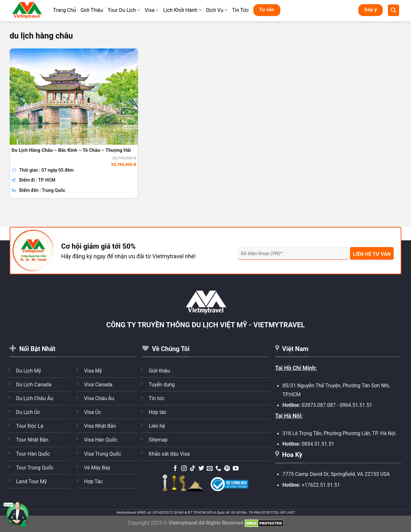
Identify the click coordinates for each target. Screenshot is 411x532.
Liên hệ (157, 426)
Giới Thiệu (92, 10)
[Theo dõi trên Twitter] (201, 469)
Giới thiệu (159, 371)
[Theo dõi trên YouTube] (236, 469)
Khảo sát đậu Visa (169, 454)
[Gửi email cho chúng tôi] (210, 469)
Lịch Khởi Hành (182, 10)
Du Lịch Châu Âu (35, 398)
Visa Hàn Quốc (101, 440)
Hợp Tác (93, 481)
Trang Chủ (65, 10)
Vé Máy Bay (97, 468)
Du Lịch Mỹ (29, 371)
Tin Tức (240, 10)
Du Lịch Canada (34, 385)
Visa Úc (93, 412)
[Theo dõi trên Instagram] (184, 469)
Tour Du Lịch (124, 10)
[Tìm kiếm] (394, 10)
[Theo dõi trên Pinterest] (227, 469)
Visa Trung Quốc (103, 454)
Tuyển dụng (162, 385)
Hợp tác (157, 412)
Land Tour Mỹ (31, 481)
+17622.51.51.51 (321, 485)
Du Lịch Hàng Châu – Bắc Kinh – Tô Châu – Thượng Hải (71, 150)
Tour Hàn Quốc (33, 454)
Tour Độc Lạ (30, 426)
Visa (152, 10)
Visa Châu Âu (99, 398)
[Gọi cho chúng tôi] (218, 469)
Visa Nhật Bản (100, 426)
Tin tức (157, 398)
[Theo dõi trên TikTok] (193, 469)
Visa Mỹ (93, 371)
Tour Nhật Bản (32, 440)
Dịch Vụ (217, 10)
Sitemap (158, 440)
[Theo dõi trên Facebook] (175, 469)
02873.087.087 (319, 405)
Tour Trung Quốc (35, 468)
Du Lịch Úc (28, 412)
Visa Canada (98, 385)
